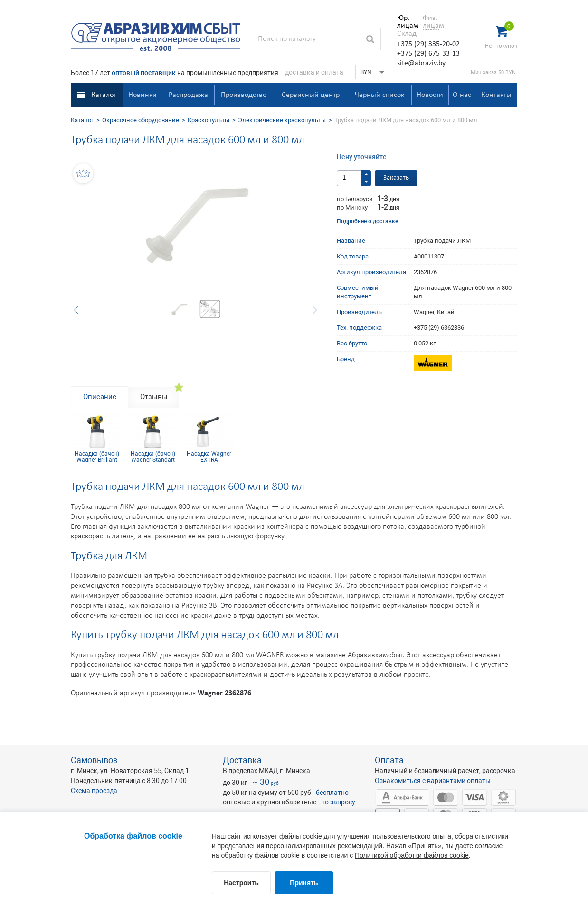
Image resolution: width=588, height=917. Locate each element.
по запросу (338, 802)
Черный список (379, 95)
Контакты (496, 95)
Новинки (142, 95)
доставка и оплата (314, 72)
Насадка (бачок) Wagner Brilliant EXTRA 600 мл (97, 457)
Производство (244, 95)
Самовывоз (94, 760)
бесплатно (332, 793)
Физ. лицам (431, 22)
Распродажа (188, 95)
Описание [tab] (100, 397)
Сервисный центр (311, 95)
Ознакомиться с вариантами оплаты (433, 781)
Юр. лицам (405, 22)
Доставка (242, 760)
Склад (407, 34)
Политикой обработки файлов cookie (412, 855)
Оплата (389, 760)
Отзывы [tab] (154, 397)
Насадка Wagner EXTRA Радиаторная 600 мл (209, 457)
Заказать (396, 178)
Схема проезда (94, 791)
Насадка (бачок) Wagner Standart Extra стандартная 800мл (153, 457)
